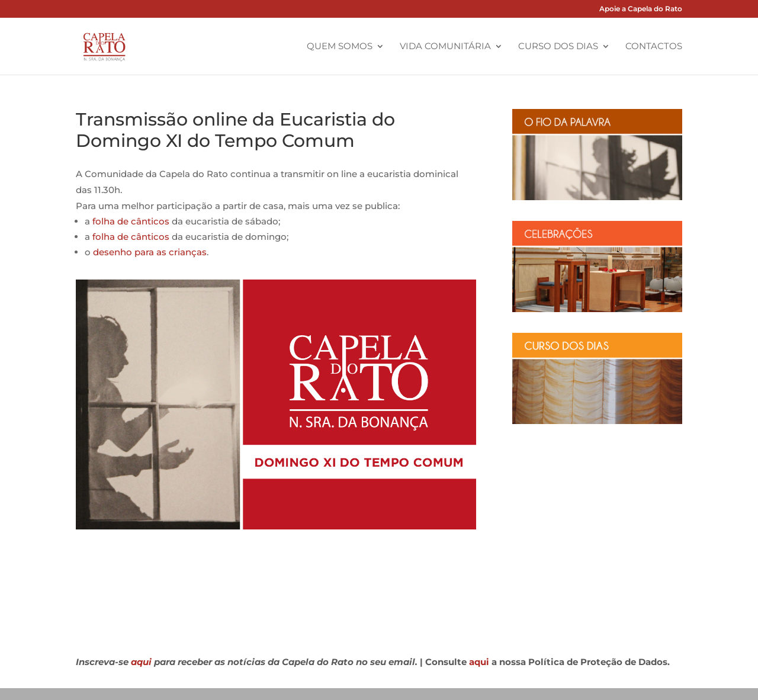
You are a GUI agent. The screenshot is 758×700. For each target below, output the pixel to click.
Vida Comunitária (445, 47)
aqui (141, 662)
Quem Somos (340, 47)
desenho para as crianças (150, 252)
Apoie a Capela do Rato (641, 9)
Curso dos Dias (558, 47)
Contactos (654, 47)
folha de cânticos (131, 221)
